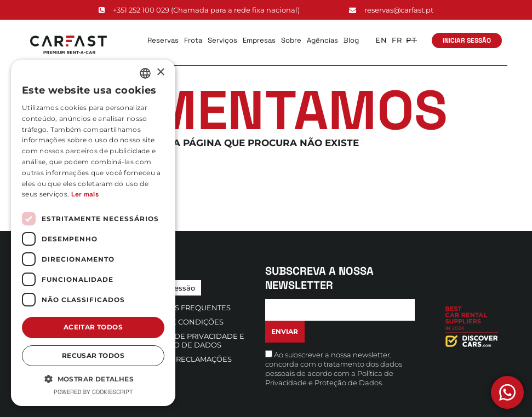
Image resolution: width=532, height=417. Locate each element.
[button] (93, 378)
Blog (351, 40)
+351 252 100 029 (199, 10)
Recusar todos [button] (93, 355)
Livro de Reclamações (185, 359)
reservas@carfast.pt (391, 10)
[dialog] (93, 233)
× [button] (160, 73)
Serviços (222, 40)
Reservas (163, 40)
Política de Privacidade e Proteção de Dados (192, 340)
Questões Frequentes (185, 308)
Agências (322, 40)
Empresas (259, 40)
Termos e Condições (181, 322)
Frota (193, 40)
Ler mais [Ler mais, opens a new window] (85, 194)
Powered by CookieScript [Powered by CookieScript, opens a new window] (93, 392)
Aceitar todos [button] (93, 327)
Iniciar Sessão (467, 40)
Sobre (291, 40)
